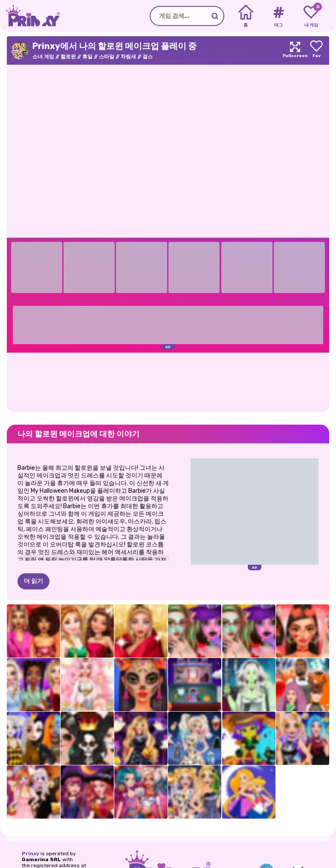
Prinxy (30, 854)
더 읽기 (33, 581)
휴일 (87, 57)
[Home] (246, 16)
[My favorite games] (311, 16)
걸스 (148, 57)
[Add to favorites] (316, 50)
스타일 (107, 57)
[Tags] (278, 16)
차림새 (128, 57)
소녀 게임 (43, 57)
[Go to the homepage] (30, 16)
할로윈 (68, 57)
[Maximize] (295, 50)
